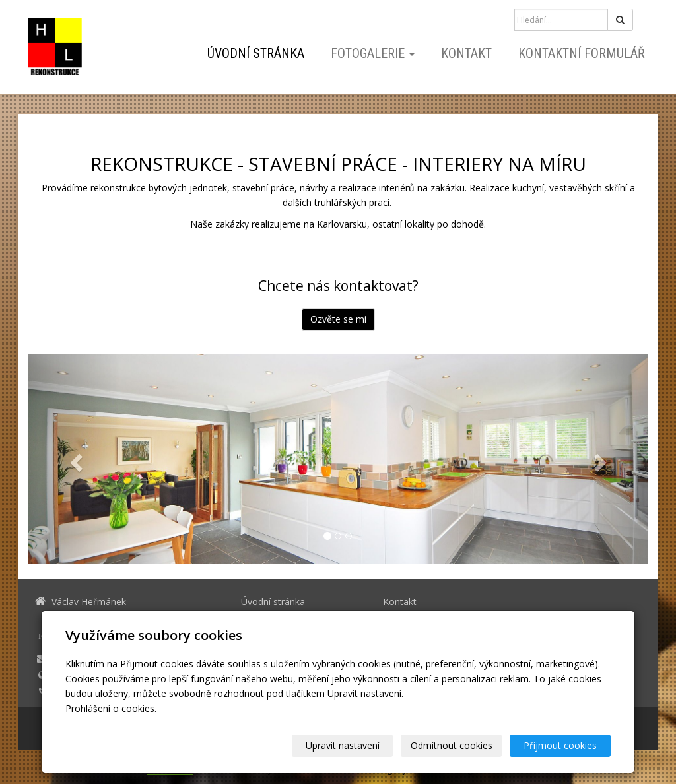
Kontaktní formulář (582, 53)
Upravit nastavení (343, 745)
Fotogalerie (373, 53)
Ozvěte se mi (338, 319)
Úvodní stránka (256, 53)
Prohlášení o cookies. (111, 708)
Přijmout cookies (560, 745)
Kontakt (466, 53)
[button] (74, 459)
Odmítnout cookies (452, 745)
